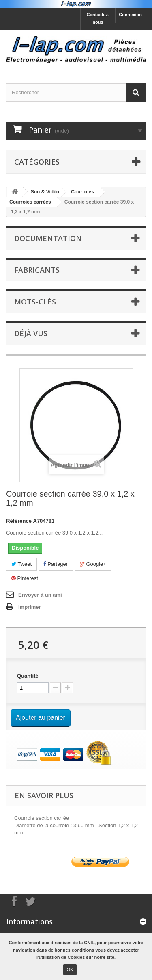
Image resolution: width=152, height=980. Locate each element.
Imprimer (30, 607)
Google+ (93, 564)
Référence (19, 521)
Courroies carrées (30, 202)
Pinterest (25, 578)
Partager (56, 564)
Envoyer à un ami (40, 595)
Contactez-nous (98, 18)
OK (70, 969)
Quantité (28, 676)
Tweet (21, 564)
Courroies (82, 192)
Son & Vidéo (45, 192)
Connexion (130, 15)
